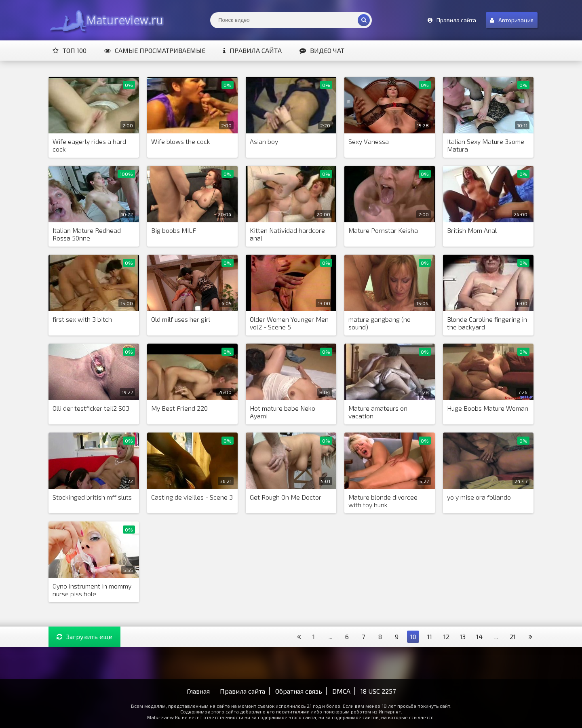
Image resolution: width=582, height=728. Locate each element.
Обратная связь (299, 691)
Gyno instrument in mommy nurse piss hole (92, 590)
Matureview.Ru (105, 20)
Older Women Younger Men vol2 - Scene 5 (289, 323)
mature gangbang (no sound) (380, 323)
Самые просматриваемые (155, 50)
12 (446, 636)
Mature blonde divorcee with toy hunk (383, 501)
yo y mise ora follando (479, 497)
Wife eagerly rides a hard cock (89, 145)
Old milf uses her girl (181, 319)
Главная (198, 691)
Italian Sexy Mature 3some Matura (486, 145)
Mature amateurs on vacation (378, 412)
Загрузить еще (84, 636)
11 (430, 636)
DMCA (341, 691)
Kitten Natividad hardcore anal (287, 234)
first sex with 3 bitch (82, 319)
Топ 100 (70, 50)
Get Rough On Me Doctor (286, 497)
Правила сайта (252, 50)
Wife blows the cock (181, 141)
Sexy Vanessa (369, 141)
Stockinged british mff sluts (92, 497)
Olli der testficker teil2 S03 (91, 408)
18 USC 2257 (378, 691)
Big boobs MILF (174, 230)
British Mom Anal (472, 230)
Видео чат (322, 50)
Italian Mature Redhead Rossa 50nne (87, 234)
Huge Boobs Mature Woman (488, 408)
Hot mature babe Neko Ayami (283, 412)
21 (513, 636)
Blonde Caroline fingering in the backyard (487, 323)
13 (463, 636)
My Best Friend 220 (179, 408)
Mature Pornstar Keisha (383, 230)
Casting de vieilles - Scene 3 (192, 497)
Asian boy (264, 141)
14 (479, 636)
